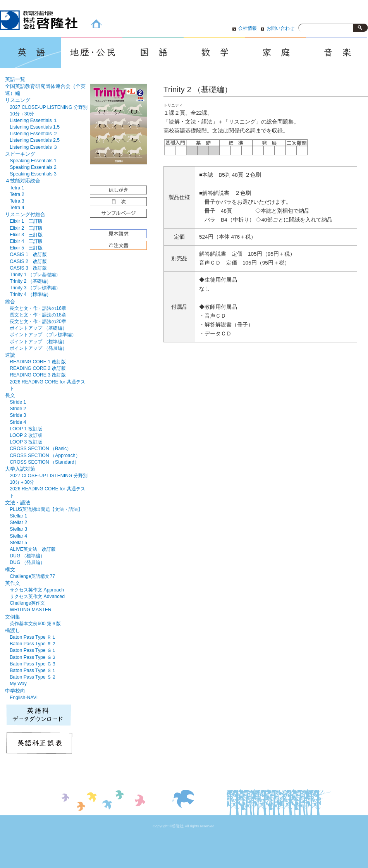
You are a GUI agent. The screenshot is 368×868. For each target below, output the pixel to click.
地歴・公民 (92, 53)
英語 (31, 53)
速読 (10, 355)
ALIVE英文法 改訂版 (33, 549)
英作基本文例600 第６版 (35, 624)
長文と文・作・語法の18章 (38, 315)
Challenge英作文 (27, 603)
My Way (18, 684)
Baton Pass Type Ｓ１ (33, 670)
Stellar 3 (18, 529)
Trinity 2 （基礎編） (30, 281)
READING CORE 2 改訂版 (38, 368)
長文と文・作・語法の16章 (38, 308)
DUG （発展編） (27, 562)
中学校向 (15, 691)
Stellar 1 (18, 516)
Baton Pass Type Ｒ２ (33, 644)
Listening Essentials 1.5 (35, 127)
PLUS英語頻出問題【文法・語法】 (46, 509)
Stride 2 (18, 409)
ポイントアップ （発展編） (38, 348)
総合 (10, 302)
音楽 (337, 53)
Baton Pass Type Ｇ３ (33, 664)
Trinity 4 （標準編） (30, 294)
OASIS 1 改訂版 (28, 254)
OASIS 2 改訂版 (28, 261)
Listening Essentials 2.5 (35, 140)
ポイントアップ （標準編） (38, 342)
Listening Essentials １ (34, 120)
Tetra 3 (17, 201)
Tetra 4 (17, 208)
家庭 (275, 53)
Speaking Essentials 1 (33, 161)
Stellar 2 (18, 523)
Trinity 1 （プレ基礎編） (35, 275)
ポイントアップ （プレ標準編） (43, 335)
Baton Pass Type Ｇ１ (33, 650)
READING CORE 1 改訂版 (38, 362)
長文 (10, 395)
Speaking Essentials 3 (33, 174)
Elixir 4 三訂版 (26, 241)
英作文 (13, 583)
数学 (214, 53)
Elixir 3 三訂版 (26, 235)
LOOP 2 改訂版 (26, 435)
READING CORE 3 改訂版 (38, 375)
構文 (10, 570)
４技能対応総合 (23, 181)
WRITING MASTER (31, 610)
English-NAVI (24, 698)
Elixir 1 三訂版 (26, 221)
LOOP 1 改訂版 (26, 429)
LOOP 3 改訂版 (26, 442)
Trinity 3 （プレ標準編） (35, 288)
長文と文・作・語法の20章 (38, 321)
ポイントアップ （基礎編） (38, 328)
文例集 (13, 617)
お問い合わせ (280, 28)
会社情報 (248, 28)
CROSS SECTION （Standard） (44, 462)
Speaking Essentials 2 (33, 167)
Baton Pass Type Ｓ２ (33, 677)
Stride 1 (18, 402)
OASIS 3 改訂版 (28, 268)
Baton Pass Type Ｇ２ (33, 657)
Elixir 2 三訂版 (26, 228)
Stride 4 (18, 422)
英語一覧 (15, 79)
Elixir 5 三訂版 (26, 248)
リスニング (18, 100)
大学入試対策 (20, 469)
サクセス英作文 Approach (37, 590)
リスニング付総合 (25, 214)
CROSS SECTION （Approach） (45, 455)
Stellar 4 (18, 536)
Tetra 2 (17, 194)
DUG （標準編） (27, 556)
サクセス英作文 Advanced (37, 596)
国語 (153, 53)
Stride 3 (18, 415)
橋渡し (13, 630)
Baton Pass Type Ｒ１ (33, 637)
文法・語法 (18, 503)
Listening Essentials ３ (34, 147)
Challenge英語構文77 (32, 576)
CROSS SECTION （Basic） (40, 449)
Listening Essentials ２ (34, 134)
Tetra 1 (17, 188)
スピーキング (20, 154)
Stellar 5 (18, 543)
